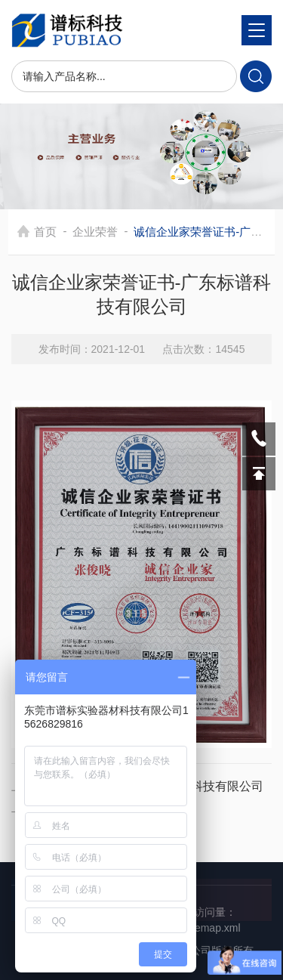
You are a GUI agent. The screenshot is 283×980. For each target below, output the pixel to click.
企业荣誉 (95, 232)
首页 (45, 232)
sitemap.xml (212, 928)
